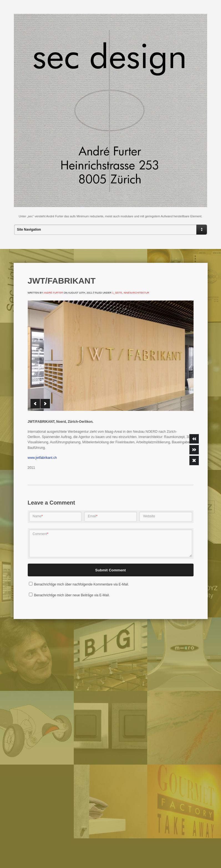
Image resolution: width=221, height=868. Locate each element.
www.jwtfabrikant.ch (42, 458)
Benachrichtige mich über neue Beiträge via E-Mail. (72, 595)
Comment (41, 534)
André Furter (53, 293)
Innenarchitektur (136, 293)
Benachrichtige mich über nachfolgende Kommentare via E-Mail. (82, 584)
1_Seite (117, 293)
